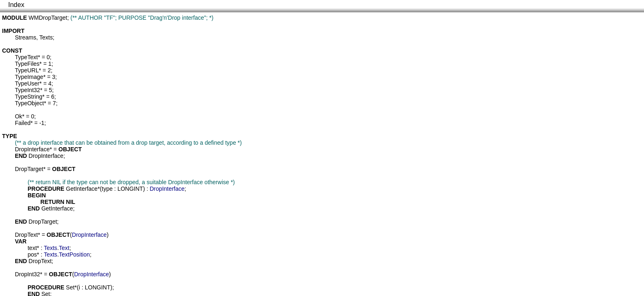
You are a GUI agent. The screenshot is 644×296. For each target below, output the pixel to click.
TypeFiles (27, 64)
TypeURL (27, 70)
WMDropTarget (48, 18)
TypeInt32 (28, 90)
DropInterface (32, 149)
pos (32, 254)
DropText (26, 235)
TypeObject (29, 103)
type (107, 189)
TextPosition (74, 254)
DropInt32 (27, 274)
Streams (25, 37)
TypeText (26, 57)
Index (16, 5)
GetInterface (82, 189)
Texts (46, 37)
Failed (23, 123)
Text (64, 248)
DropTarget (29, 169)
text (32, 248)
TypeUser (27, 83)
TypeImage (29, 77)
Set (70, 287)
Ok (18, 116)
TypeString (29, 97)
